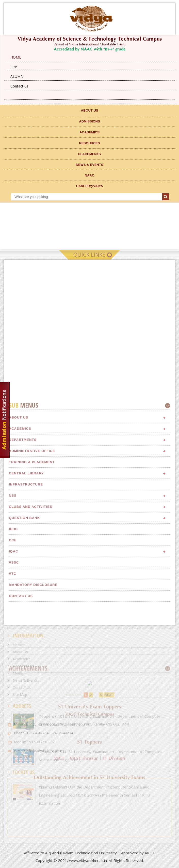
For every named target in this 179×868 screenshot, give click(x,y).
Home (18, 645)
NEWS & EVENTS (90, 165)
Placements (90, 154)
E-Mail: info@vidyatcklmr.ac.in (38, 751)
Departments (24, 666)
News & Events (25, 680)
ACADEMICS (89, 132)
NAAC (90, 175)
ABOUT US (90, 110)
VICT (59, 758)
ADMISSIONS (89, 121)
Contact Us (22, 687)
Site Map (20, 694)
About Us (19, 618)
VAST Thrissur (84, 758)
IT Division (114, 758)
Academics (22, 659)
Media (18, 673)
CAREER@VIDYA (89, 186)
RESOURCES (89, 143)
